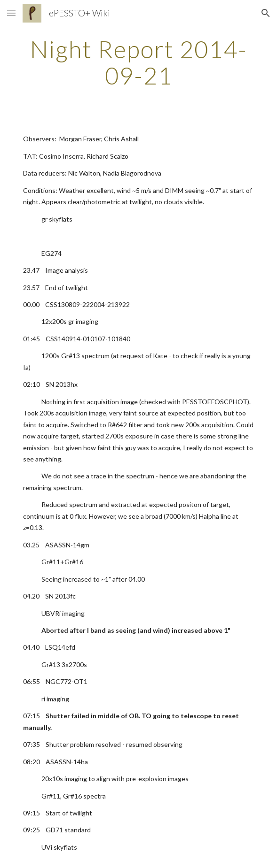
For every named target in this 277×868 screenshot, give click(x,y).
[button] (11, 13)
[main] (138, 62)
